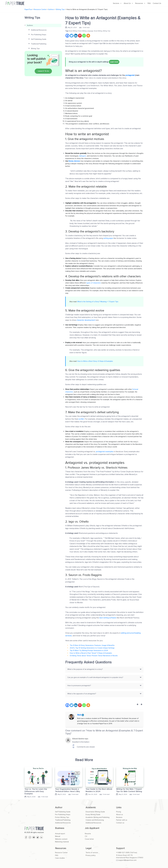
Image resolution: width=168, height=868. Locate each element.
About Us (128, 3)
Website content (61, 839)
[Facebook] (67, 36)
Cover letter (89, 839)
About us (120, 815)
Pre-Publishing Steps (63, 815)
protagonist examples (105, 452)
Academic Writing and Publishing (97, 817)
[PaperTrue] (38, 828)
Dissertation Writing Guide (95, 812)
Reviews (119, 817)
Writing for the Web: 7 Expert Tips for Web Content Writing (129, 790)
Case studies (60, 858)
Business (60, 828)
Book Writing (73, 31)
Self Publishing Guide (63, 812)
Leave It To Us (43, 71)
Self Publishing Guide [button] (39, 39)
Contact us (120, 823)
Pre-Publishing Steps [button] (39, 35)
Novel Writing (98, 31)
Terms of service (92, 853)
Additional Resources (63, 823)
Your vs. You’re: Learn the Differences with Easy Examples (36, 791)
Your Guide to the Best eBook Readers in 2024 (99, 790)
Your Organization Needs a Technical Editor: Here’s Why (67, 790)
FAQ (149, 3)
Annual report (60, 834)
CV (86, 836)
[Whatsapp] (84, 36)
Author (59, 808)
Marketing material (62, 842)
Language (90, 31)
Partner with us (122, 820)
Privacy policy (91, 855)
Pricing (119, 812)
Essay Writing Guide (93, 815)
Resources (140, 3)
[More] (88, 36)
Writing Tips (107, 31)
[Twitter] (72, 36)
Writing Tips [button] (35, 49)
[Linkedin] (76, 36)
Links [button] (119, 808)
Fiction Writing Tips (62, 817)
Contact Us (157, 3)
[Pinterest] (80, 36)
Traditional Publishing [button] (39, 44)
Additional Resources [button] (39, 30)
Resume (88, 834)
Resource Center (61, 853)
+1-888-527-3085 (123, 853)
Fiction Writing (82, 31)
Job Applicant (92, 828)
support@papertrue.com (127, 860)
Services (117, 3)
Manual (58, 836)
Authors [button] (30, 25)
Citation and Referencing (95, 820)
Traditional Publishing (63, 820)
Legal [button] (88, 848)
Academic (91, 808)
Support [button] (120, 848)
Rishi (79, 715)
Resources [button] (61, 848)
